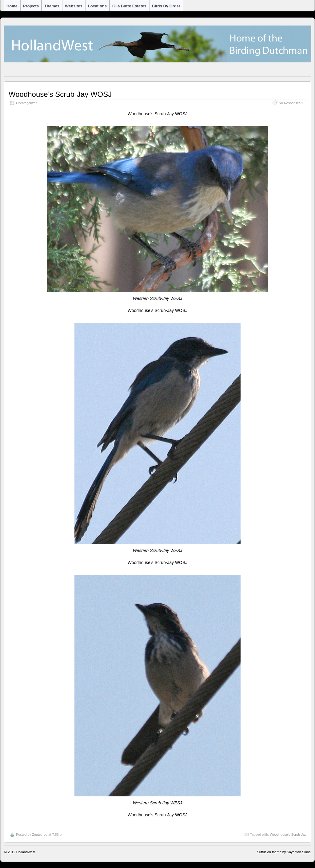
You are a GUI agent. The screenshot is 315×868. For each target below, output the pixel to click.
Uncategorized (27, 103)
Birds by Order (166, 6)
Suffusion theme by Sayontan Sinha (284, 852)
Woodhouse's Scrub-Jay (288, 834)
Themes (52, 6)
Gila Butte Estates (129, 6)
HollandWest (26, 852)
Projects (31, 6)
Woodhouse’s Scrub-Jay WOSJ (60, 94)
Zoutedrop (40, 834)
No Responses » (291, 103)
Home (12, 6)
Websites (74, 6)
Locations (97, 6)
